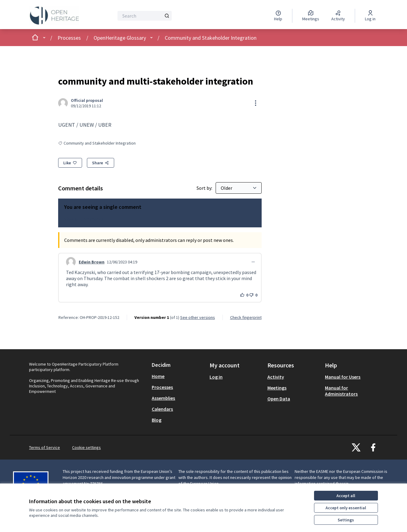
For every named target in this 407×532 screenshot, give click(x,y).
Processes (69, 38)
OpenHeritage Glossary (120, 38)
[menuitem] (178, 376)
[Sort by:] (239, 188)
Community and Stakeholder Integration (211, 38)
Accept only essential (346, 508)
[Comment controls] (253, 262)
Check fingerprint (246, 317)
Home (158, 376)
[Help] (278, 16)
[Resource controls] (256, 103)
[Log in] (370, 16)
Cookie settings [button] (86, 447)
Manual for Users (343, 377)
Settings (346, 520)
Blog (157, 420)
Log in (216, 377)
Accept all (346, 496)
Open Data (279, 399)
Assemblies (163, 398)
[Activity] (338, 16)
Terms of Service (45, 447)
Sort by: (205, 188)
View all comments (84, 219)
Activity (276, 377)
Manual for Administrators (341, 391)
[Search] (145, 16)
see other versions (198, 317)
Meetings (277, 388)
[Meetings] (311, 16)
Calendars (162, 409)
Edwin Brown (92, 262)
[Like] (70, 163)
